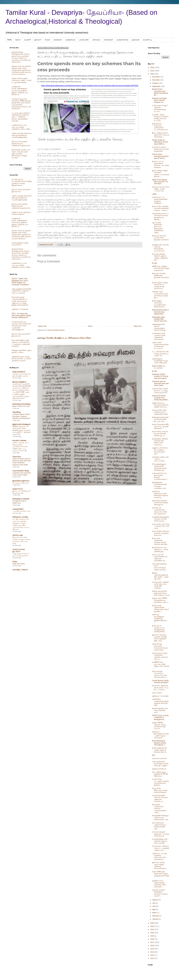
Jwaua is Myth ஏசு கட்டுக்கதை (158, 367)
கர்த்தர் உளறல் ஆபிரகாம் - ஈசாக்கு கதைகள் (22, 213)
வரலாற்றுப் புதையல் (20, 570)
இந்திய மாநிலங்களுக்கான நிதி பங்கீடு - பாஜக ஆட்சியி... (160, 576)
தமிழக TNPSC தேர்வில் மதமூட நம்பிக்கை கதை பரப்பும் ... (159, 726)
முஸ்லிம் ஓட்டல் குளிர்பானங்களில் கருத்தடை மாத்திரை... (160, 200)
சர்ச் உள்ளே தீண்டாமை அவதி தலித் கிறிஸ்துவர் (160, 790)
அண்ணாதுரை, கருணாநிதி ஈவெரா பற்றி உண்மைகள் (160, 361)
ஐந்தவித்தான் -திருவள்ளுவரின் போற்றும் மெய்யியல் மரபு (159, 485)
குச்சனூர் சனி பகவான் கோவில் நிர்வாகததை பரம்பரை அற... (160, 248)
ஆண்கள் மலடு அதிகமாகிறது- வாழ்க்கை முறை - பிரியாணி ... (160, 884)
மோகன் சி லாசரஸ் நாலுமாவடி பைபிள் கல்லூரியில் (160, 149)
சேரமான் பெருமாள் (159, 758)
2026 (152, 68)
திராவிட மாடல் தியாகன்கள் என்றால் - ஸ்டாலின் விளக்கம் (160, 164)
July (154, 903)
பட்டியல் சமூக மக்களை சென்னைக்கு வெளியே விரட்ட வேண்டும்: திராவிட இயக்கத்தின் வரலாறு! (21, 117)
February (156, 916)
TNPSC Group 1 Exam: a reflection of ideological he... (160, 717)
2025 (152, 71)
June (154, 906)
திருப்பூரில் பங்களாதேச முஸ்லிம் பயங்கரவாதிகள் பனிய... (159, 808)
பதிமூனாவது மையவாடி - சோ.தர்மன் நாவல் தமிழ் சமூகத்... (160, 647)
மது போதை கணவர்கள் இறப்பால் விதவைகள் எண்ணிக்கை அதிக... (158, 228)
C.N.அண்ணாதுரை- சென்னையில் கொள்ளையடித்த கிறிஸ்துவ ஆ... (159, 467)
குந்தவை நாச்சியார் (159, 769)
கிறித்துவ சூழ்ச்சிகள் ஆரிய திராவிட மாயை (22, 351)
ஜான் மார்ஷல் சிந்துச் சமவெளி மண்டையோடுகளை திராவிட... (161, 174)
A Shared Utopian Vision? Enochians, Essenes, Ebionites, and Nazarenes (21, 416)
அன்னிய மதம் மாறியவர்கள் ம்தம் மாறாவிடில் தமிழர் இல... (160, 295)
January (155, 919)
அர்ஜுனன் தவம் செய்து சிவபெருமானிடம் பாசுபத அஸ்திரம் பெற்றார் (21, 359)
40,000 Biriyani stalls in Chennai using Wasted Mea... (160, 312)
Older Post (137, 326)
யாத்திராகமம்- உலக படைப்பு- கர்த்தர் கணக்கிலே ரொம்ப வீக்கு (21, 127)
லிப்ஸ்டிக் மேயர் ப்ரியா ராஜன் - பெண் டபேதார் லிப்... (161, 189)
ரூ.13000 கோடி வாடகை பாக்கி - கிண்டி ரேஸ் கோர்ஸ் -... (161, 665)
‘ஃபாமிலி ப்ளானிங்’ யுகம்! (21, 511)
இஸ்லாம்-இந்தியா (19, 382)
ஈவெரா (47, 40)
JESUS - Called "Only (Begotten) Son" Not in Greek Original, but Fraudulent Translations (20, 282)
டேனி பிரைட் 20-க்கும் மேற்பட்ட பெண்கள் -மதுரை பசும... (161, 848)
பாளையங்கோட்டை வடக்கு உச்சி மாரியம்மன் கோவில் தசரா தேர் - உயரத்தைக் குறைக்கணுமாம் (21, 326)
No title (154, 263)
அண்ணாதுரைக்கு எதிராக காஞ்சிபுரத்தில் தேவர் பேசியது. (159, 327)
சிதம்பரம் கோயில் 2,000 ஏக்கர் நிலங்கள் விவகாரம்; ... (161, 276)
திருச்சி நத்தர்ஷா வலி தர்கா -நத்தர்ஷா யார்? (160, 710)
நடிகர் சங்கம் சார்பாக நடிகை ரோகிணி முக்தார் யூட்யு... (160, 434)
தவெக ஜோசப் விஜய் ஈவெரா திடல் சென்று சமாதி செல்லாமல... (160, 286)
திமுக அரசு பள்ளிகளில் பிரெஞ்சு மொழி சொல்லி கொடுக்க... (160, 541)
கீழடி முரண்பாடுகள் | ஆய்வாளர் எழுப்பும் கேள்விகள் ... (161, 135)
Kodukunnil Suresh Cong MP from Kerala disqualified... (160, 398)
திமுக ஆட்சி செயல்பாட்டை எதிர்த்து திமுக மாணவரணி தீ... (159, 629)
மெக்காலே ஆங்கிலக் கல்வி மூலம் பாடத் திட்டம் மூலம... (160, 688)
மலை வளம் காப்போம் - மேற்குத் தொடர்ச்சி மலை (161, 526)
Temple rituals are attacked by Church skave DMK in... (160, 142)
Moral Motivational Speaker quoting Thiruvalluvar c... (159, 743)
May (154, 910)
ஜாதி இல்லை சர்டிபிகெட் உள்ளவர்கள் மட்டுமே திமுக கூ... (160, 127)
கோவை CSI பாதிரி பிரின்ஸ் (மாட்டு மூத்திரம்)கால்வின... (161, 412)
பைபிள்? (27, 40)
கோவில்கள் (108, 40)
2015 (152, 949)
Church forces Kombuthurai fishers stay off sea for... (160, 156)
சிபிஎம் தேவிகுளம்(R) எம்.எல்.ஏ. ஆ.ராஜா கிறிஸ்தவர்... (160, 426)
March (155, 913)
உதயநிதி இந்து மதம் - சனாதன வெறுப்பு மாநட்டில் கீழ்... (160, 841)
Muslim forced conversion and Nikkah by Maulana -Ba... (160, 92)
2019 (152, 936)
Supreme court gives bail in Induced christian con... (159, 100)
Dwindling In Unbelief (21, 499)
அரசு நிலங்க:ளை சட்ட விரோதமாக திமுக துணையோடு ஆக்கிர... (160, 216)
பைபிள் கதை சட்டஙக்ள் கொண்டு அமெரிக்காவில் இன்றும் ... (160, 782)
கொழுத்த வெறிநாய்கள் (21, 483)
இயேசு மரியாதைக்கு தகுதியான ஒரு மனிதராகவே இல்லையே (21, 143)
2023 (152, 923)
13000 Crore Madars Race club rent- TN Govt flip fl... (160, 182)
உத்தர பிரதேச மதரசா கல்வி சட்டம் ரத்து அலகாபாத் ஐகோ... (160, 391)
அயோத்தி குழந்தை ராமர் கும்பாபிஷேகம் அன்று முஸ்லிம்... (159, 567)
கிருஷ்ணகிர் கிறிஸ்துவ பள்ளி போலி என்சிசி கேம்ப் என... (161, 818)
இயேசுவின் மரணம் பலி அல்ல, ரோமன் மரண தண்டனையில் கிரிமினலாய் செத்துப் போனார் (21, 154)
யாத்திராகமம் (70, 40)
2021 (152, 930)
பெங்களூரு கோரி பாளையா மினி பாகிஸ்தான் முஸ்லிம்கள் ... (159, 336)
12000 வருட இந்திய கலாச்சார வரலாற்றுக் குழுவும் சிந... (161, 268)
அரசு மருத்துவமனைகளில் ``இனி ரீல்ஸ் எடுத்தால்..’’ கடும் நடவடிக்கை (21, 291)
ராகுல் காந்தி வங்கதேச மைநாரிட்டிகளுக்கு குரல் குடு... (161, 533)
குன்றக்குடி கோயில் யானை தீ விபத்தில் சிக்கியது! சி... (160, 503)
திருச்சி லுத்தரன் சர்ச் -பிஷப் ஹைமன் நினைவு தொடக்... (160, 750)
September (157, 86)
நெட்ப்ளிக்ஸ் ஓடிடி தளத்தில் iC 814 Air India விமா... (160, 774)
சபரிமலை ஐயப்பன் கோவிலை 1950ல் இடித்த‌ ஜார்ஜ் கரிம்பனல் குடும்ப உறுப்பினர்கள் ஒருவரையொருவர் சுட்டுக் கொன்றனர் (21, 104)
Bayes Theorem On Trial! (21, 406)
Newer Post (42, 326)
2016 (152, 946)
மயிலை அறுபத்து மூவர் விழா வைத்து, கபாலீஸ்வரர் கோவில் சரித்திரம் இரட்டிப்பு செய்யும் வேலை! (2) (21, 447)
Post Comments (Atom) (56, 330)
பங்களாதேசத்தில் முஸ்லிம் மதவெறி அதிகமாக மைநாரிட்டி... (160, 798)
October (155, 83)
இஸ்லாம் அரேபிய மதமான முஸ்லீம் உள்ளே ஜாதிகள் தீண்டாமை (159, 638)
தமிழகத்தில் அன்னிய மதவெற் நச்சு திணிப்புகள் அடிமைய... (160, 442)
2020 (152, 933)
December (156, 77)
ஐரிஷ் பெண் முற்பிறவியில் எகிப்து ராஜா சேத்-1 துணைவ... (160, 608)
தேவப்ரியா (17, 457)
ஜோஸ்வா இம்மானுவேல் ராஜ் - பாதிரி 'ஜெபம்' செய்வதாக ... (160, 735)
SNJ (153, 755)
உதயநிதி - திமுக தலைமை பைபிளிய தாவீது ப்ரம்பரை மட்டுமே (160, 118)
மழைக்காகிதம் (18, 509)
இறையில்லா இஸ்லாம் (21, 481)
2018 (152, 939)
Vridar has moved (19, 564)
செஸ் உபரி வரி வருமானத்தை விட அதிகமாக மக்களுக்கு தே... (160, 558)
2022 (152, 926)
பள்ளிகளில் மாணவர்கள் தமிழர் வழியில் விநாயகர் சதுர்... (160, 702)
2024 (152, 74)
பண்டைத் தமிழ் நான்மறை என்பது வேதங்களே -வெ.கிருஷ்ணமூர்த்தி (22, 135)
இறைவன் (136, 40)
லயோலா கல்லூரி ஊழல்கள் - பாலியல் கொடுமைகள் (161, 834)
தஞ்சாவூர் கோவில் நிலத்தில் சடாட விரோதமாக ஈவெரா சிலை (64, 338)
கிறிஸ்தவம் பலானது (20, 517)
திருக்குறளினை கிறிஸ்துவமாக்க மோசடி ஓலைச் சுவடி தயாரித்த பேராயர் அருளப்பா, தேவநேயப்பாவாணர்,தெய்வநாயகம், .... (21, 57)
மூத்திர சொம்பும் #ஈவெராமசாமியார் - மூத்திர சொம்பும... (161, 405)
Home (9, 40)
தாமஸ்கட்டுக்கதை (19, 440)
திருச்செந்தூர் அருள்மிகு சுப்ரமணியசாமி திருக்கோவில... (159, 304)
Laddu (154, 194)
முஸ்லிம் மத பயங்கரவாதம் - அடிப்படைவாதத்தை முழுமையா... (159, 511)
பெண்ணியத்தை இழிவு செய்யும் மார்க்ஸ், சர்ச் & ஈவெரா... (161, 519)
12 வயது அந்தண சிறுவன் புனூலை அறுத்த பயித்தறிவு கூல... (160, 257)
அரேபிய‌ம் (96, 40)
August (155, 900)
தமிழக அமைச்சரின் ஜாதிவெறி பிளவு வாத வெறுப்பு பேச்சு (161, 593)
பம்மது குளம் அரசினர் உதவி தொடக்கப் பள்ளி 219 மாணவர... (160, 585)
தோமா (18, 40)
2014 (152, 952)
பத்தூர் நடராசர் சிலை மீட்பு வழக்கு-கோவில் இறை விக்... (160, 451)
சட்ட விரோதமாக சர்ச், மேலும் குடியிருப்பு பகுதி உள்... (160, 354)
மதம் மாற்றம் (157, 693)
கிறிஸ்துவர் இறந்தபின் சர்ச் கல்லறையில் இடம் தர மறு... (160, 419)
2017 (152, 942)
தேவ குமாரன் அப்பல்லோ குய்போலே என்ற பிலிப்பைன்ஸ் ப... (160, 674)
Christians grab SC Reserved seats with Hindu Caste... (160, 383)
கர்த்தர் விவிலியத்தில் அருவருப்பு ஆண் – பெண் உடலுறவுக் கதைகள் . (21, 80)
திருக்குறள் (58, 40)
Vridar (15, 562)
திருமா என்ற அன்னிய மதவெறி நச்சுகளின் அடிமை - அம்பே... (160, 208)
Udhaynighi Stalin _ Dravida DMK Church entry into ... (160, 319)
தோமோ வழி (18, 535)
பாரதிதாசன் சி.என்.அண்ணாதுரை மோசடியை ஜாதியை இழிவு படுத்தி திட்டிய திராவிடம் (20, 91)
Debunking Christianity (21, 404)
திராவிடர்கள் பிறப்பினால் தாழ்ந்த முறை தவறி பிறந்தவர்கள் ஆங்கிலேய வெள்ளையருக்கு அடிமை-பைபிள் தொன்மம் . (21, 70)
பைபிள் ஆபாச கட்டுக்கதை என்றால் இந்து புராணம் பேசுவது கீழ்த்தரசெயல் (22, 182)
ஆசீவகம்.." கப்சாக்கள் (20, 309)
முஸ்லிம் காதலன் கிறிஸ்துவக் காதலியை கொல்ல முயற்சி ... (160, 893)
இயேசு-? (38, 40)
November (156, 80)
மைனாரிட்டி (148, 40)
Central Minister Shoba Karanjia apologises (160, 681)
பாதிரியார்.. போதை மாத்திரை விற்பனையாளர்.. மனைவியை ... (159, 856)
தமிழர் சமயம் (18, 489)
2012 (152, 958)
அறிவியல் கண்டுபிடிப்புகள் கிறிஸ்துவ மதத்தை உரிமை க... (160, 494)
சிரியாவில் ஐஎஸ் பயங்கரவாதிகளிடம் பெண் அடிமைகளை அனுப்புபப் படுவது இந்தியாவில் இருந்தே (20, 301)
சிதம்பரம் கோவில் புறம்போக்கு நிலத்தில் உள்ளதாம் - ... (160, 239)
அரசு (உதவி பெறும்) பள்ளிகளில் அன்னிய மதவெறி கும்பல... (160, 656)
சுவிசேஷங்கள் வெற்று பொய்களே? (20, 244)
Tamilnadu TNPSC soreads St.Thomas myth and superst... (160, 376)
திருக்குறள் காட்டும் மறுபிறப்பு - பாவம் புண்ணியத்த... (160, 550)
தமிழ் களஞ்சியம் (19, 372)
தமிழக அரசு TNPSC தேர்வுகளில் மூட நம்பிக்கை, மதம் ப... (161, 600)
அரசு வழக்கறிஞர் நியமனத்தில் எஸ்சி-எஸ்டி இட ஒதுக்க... (160, 764)
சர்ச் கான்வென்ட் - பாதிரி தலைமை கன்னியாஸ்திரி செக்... (159, 826)
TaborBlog (16, 412)
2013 (152, 955)
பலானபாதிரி (84, 40)
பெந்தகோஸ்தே (122, 40)
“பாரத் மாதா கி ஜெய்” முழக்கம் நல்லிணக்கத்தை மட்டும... (160, 108)
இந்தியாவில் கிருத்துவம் (22, 424)
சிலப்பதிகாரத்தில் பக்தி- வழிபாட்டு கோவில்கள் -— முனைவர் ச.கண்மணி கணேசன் (21, 343)
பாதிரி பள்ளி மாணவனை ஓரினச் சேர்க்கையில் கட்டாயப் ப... (160, 345)
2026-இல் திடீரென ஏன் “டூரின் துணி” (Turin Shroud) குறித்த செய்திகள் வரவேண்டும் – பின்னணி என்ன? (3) (21, 430)
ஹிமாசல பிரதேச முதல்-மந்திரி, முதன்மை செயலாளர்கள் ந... (160, 865)
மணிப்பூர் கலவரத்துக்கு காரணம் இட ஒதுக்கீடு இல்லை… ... (160, 619)
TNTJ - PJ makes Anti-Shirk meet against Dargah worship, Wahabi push (21, 316)
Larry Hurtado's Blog (21, 471)
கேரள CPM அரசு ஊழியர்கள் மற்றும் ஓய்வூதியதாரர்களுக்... (161, 875)
